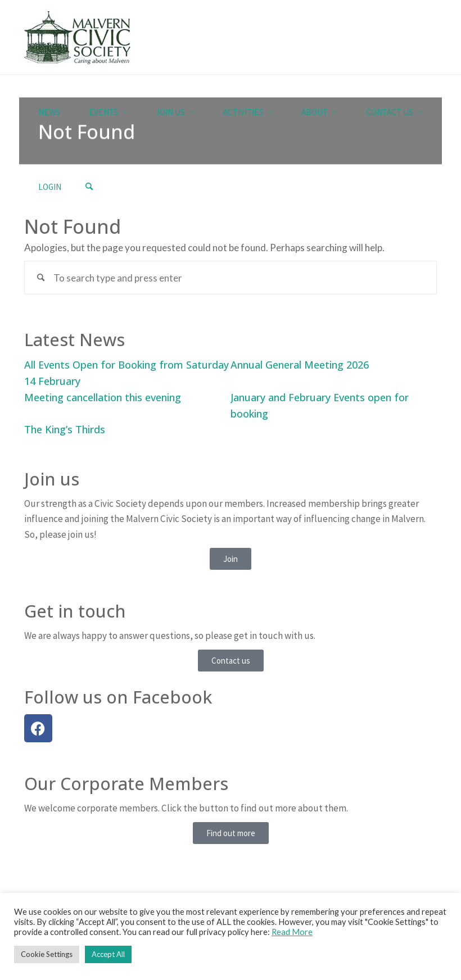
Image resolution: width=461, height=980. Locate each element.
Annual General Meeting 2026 (300, 365)
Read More (292, 932)
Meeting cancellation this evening (103, 397)
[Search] (89, 187)
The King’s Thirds (65, 429)
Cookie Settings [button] (47, 954)
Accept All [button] (108, 954)
